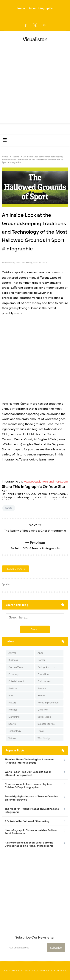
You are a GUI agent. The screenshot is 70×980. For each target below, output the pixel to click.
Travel (41, 731)
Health (41, 696)
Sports (9, 508)
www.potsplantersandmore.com (46, 482)
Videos (12, 738)
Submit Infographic (41, 8)
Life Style (43, 710)
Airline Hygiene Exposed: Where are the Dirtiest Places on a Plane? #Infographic (29, 844)
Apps (40, 653)
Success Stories (46, 724)
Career (41, 660)
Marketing (14, 717)
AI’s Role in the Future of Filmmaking (27, 821)
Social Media (44, 717)
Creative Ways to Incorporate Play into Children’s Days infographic (28, 786)
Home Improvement (48, 703)
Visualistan (38, 971)
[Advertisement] (35, 82)
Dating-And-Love (47, 667)
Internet (13, 710)
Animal (12, 653)
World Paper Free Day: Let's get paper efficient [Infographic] (28, 773)
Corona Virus (15, 667)
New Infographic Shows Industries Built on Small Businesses (31, 832)
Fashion (13, 688)
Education (43, 674)
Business (13, 660)
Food (11, 696)
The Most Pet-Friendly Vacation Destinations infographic (32, 810)
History (12, 703)
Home (21, 8)
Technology (15, 731)
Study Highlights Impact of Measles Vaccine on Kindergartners (31, 798)
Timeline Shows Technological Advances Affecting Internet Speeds (29, 761)
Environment (44, 681)
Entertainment (16, 681)
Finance (42, 688)
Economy (14, 674)
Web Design (44, 738)
